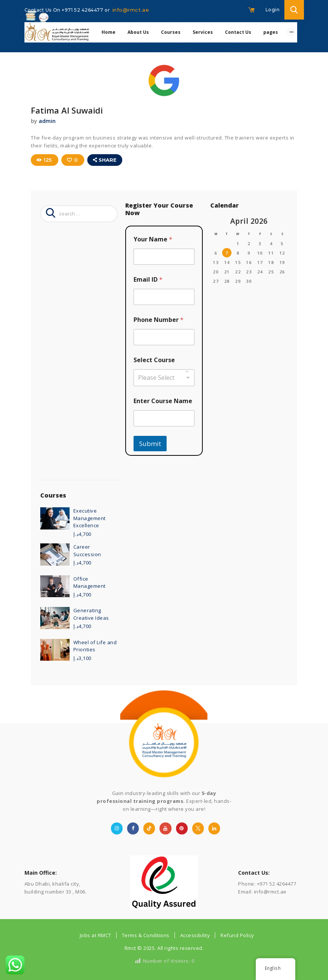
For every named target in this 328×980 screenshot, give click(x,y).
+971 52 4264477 (83, 10)
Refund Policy (237, 935)
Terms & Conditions (146, 935)
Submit (150, 443)
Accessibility (195, 935)
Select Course (154, 360)
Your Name (153, 239)
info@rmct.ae (131, 10)
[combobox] (164, 377)
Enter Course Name (163, 401)
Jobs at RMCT (96, 935)
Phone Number (159, 319)
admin (47, 121)
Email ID (148, 279)
